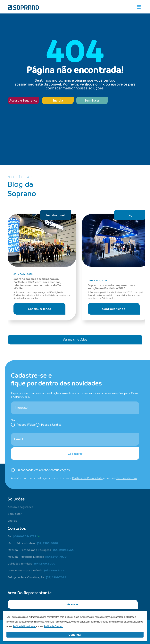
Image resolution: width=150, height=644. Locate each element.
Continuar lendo (40, 309)
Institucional (55, 215)
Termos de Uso (127, 478)
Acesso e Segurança (23, 100)
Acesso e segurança (20, 507)
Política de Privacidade (87, 478)
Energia (58, 100)
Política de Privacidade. (24, 626)
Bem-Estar (92, 100)
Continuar (75, 635)
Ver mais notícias (75, 339)
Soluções (16, 499)
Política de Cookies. (53, 626)
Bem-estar (15, 514)
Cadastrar (75, 454)
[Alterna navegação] (139, 7)
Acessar (73, 604)
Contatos (17, 528)
